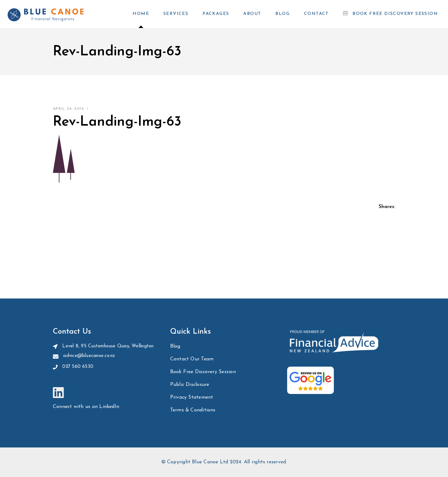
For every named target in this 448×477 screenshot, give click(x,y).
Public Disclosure (190, 385)
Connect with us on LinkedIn (86, 407)
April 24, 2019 (68, 109)
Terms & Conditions (193, 410)
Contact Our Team (192, 359)
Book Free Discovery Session (203, 372)
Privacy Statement (192, 397)
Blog (175, 346)
